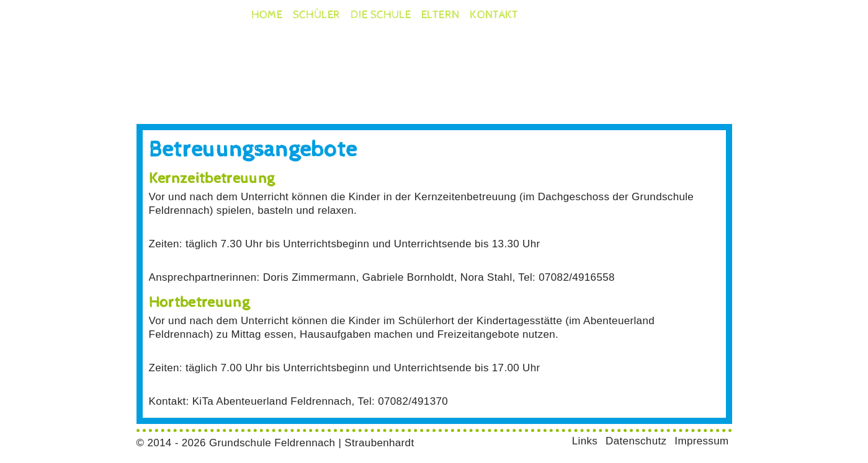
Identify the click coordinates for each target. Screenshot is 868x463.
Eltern (440, 15)
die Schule (381, 15)
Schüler (317, 15)
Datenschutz (636, 441)
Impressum (701, 441)
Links (585, 441)
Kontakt (494, 15)
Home (267, 15)
